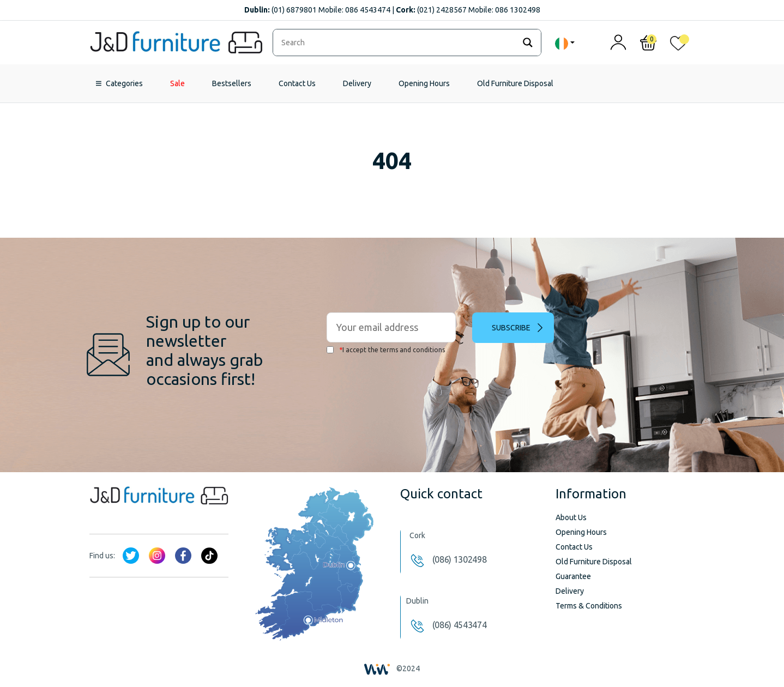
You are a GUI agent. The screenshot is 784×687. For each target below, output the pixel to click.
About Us (571, 517)
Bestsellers (232, 83)
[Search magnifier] (528, 43)
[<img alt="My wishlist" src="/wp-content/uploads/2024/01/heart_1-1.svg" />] (678, 46)
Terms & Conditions (589, 606)
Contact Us (297, 83)
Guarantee (573, 576)
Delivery (357, 83)
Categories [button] (124, 83)
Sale (177, 83)
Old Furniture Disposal (515, 83)
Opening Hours (424, 83)
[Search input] (397, 43)
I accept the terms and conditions (386, 350)
